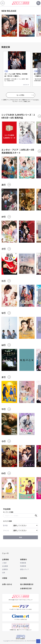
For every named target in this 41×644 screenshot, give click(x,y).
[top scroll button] (38, 641)
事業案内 (23, 559)
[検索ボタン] (38, 3)
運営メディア (24, 569)
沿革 (4, 573)
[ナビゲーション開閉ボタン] (3, 3)
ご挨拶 (4, 563)
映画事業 (23, 566)
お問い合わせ (7, 584)
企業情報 (5, 559)
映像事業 (23, 563)
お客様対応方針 (26, 588)
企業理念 (5, 569)
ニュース (5, 553)
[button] (39, 25)
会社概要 (5, 566)
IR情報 (5, 578)
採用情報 (23, 578)
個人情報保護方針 (27, 584)
